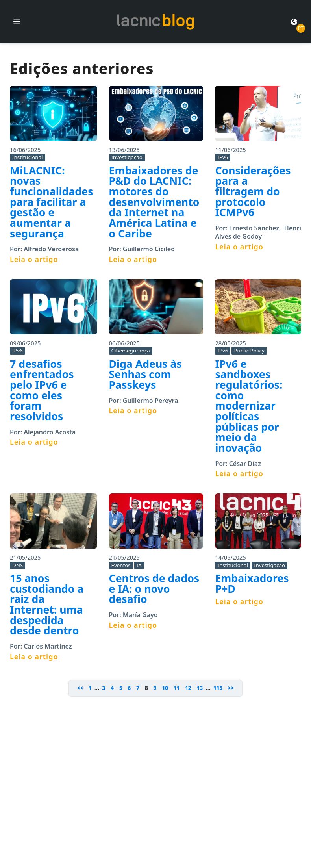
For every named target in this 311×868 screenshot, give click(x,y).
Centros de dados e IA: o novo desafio (154, 589)
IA (139, 565)
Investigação (127, 157)
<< (80, 688)
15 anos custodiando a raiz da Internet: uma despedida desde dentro (47, 604)
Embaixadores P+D (252, 583)
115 (218, 688)
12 (188, 688)
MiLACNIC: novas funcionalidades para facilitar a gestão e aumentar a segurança (52, 202)
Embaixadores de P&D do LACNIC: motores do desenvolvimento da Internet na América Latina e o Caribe (154, 202)
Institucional (28, 157)
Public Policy (249, 351)
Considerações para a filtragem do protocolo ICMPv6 (253, 192)
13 (200, 688)
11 (177, 688)
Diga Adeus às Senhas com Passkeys (145, 374)
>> (231, 688)
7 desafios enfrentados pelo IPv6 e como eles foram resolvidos (42, 390)
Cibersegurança (131, 351)
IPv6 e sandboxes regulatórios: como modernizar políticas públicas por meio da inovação (249, 406)
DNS (18, 565)
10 (165, 688)
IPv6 (223, 157)
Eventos (121, 565)
